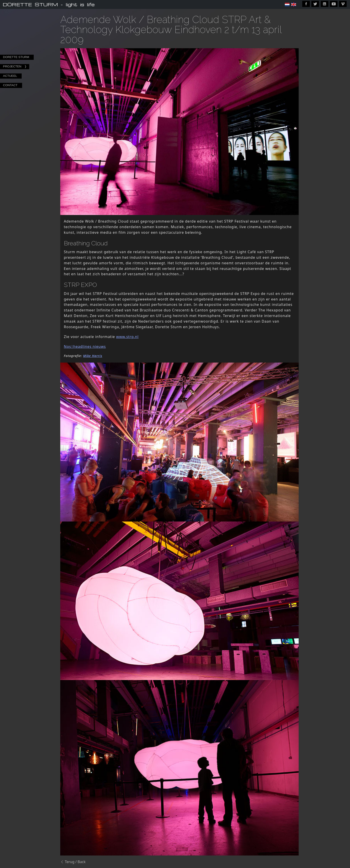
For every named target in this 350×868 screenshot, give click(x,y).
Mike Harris (93, 356)
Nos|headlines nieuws (85, 346)
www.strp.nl (127, 337)
